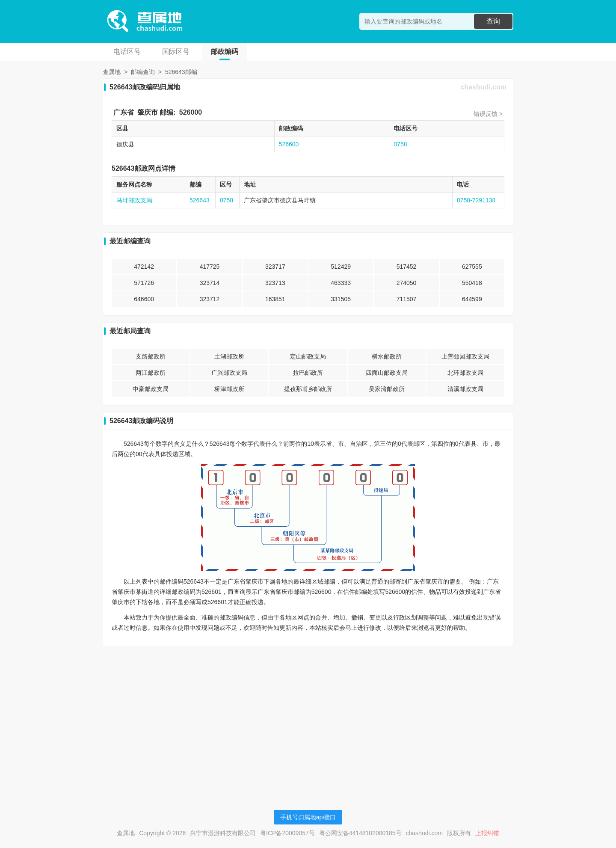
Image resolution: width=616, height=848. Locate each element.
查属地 (112, 72)
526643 (200, 200)
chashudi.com (483, 87)
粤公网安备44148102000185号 (360, 833)
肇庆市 (148, 112)
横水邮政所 (387, 356)
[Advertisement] (308, 713)
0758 (400, 144)
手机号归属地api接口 (308, 817)
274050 (407, 283)
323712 (210, 299)
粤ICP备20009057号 (287, 833)
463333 (341, 283)
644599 (472, 299)
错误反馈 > (488, 114)
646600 (144, 299)
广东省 (124, 112)
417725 (210, 267)
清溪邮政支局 (465, 389)
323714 (210, 283)
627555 (472, 267)
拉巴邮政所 (308, 373)
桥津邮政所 (229, 389)
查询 (493, 21)
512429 (341, 267)
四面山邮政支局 (387, 373)
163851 (275, 299)
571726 (144, 283)
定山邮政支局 (308, 356)
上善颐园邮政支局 (465, 356)
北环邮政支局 (465, 373)
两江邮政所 (151, 373)
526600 (289, 144)
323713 (275, 283)
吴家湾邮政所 (387, 389)
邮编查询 (143, 72)
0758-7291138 (476, 200)
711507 (407, 299)
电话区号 (127, 52)
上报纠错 (487, 833)
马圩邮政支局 (134, 200)
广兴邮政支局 (229, 373)
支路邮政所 (151, 356)
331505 (341, 299)
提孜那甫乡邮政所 (308, 389)
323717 (275, 267)
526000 (191, 112)
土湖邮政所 (229, 356)
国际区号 (176, 52)
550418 (472, 283)
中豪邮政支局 (151, 389)
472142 (144, 267)
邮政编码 (225, 52)
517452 (407, 267)
